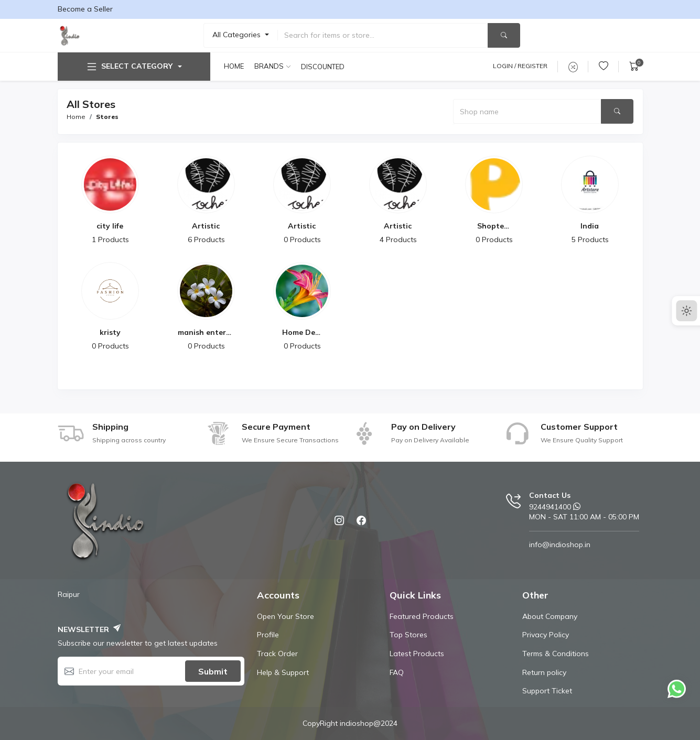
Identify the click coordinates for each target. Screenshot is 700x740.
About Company (550, 616)
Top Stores (408, 635)
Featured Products (422, 616)
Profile (268, 635)
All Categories (238, 35)
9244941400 (550, 507)
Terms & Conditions (556, 654)
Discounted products (324, 67)
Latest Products (417, 654)
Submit (213, 671)
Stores (107, 117)
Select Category (129, 67)
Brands (269, 66)
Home (234, 66)
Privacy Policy (546, 635)
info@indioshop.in (560, 545)
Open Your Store (286, 616)
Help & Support (283, 672)
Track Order (277, 654)
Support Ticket (547, 691)
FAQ (397, 672)
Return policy (544, 672)
